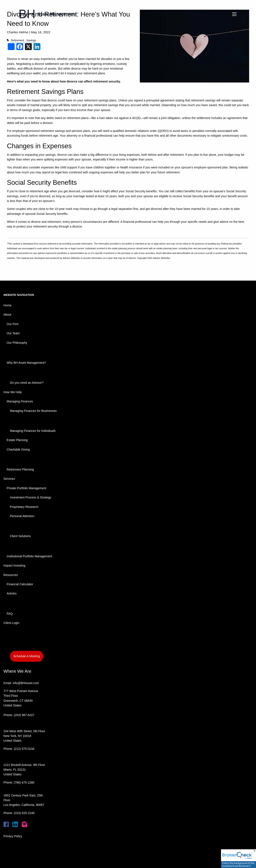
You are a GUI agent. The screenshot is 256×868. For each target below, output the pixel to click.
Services (9, 479)
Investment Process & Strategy (30, 497)
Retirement (17, 40)
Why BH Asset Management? (26, 363)
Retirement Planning (20, 469)
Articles (12, 593)
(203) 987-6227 (24, 715)
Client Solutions (20, 536)
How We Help (13, 392)
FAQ (10, 614)
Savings (31, 40)
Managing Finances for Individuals (33, 431)
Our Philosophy (17, 343)
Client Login (11, 623)
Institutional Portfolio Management (29, 556)
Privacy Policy (13, 836)
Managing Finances (20, 401)
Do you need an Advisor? (27, 383)
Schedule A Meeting (27, 656)
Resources (11, 575)
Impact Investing (14, 565)
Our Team (13, 333)
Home (7, 305)
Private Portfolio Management (26, 488)
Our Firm (13, 324)
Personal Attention (22, 516)
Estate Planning (17, 440)
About (7, 315)
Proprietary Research (24, 507)
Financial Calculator (20, 584)
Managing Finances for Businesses (33, 411)
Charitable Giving (18, 449)
